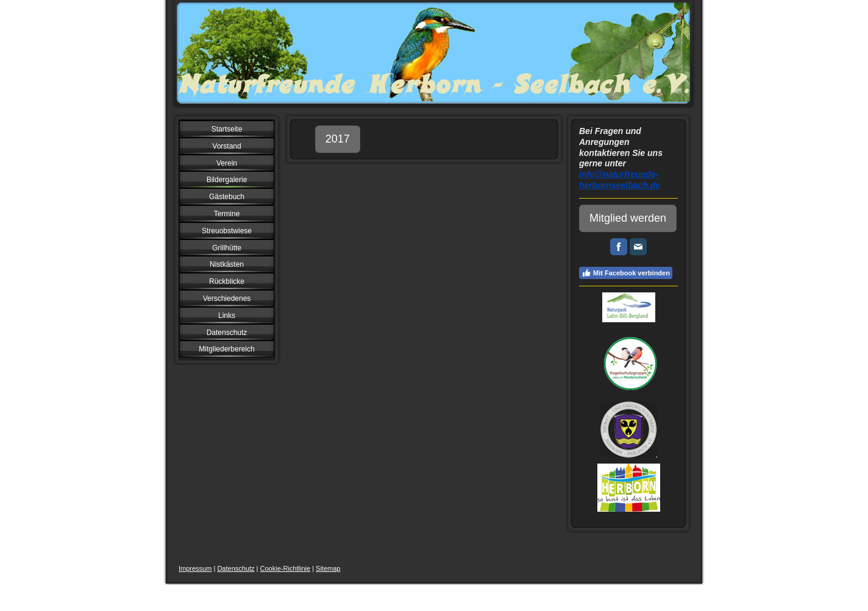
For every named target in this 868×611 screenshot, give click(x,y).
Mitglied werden (628, 218)
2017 (338, 139)
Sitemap (328, 568)
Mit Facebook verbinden (626, 273)
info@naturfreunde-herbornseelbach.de (620, 180)
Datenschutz (236, 568)
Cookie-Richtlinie (286, 568)
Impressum (195, 568)
